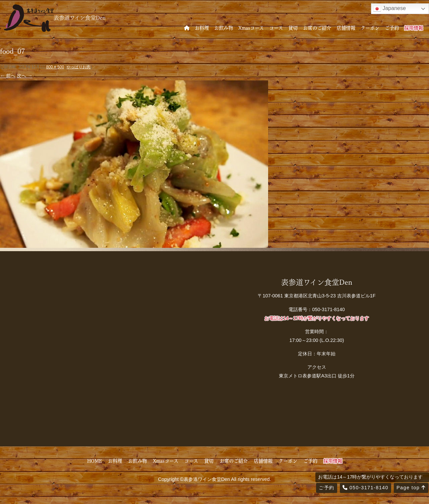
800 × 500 (55, 67)
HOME (95, 460)
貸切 (293, 27)
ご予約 (392, 27)
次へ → (24, 76)
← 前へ (8, 76)
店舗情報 (346, 27)
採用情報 (414, 27)
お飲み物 (224, 27)
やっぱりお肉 (78, 67)
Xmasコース (251, 27)
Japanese (389, 9)
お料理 (202, 27)
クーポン (370, 27)
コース (276, 27)
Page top (411, 488)
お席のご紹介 (317, 27)
